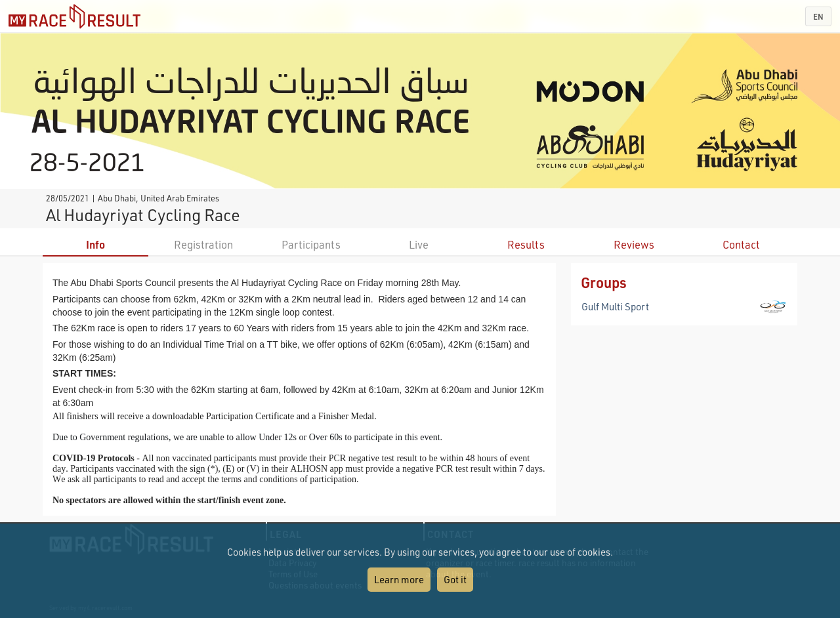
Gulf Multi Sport (615, 306)
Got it (455, 579)
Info (95, 244)
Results (526, 244)
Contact (741, 244)
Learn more (399, 579)
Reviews (634, 244)
